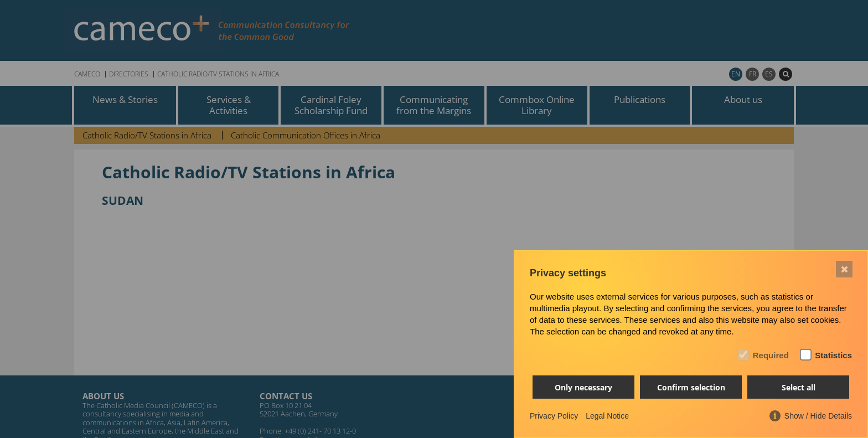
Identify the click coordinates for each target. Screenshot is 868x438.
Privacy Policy (554, 416)
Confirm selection (691, 387)
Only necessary (583, 387)
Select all (799, 387)
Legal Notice (607, 416)
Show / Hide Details (818, 416)
